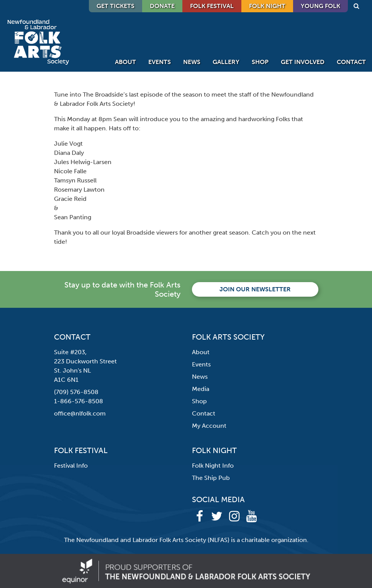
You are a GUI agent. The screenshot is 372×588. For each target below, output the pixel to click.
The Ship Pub (211, 478)
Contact (351, 62)
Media (201, 389)
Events (160, 62)
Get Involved (303, 62)
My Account (209, 426)
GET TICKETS (116, 6)
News (192, 62)
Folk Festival (212, 6)
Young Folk (320, 6)
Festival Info (71, 466)
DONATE (162, 6)
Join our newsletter (255, 289)
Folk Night (267, 6)
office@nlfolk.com (80, 413)
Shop (260, 62)
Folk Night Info (213, 466)
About (125, 62)
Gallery (226, 62)
